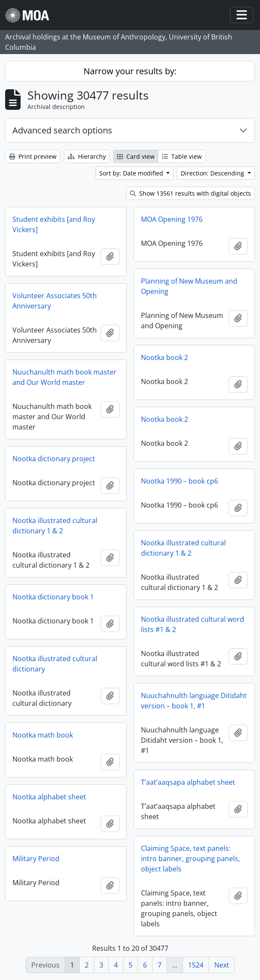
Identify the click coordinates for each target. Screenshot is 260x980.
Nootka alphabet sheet (49, 797)
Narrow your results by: (130, 71)
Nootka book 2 (164, 357)
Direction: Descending (213, 173)
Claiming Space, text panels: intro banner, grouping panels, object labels (190, 859)
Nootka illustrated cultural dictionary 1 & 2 (55, 526)
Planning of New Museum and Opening (189, 286)
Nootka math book (43, 735)
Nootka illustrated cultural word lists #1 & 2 (193, 624)
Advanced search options (62, 130)
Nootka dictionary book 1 (53, 597)
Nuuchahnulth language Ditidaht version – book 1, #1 (194, 701)
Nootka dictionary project (54, 459)
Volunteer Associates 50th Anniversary (55, 301)
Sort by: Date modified (132, 173)
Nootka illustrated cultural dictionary (55, 664)
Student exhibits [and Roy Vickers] (54, 224)
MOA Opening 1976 (172, 219)
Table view (182, 156)
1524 (196, 965)
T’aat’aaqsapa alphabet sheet (188, 782)
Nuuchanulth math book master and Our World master (64, 377)
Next (222, 965)
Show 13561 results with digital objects (190, 193)
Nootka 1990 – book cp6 (179, 481)
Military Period (36, 859)
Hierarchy (87, 156)
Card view (136, 156)
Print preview (33, 156)
